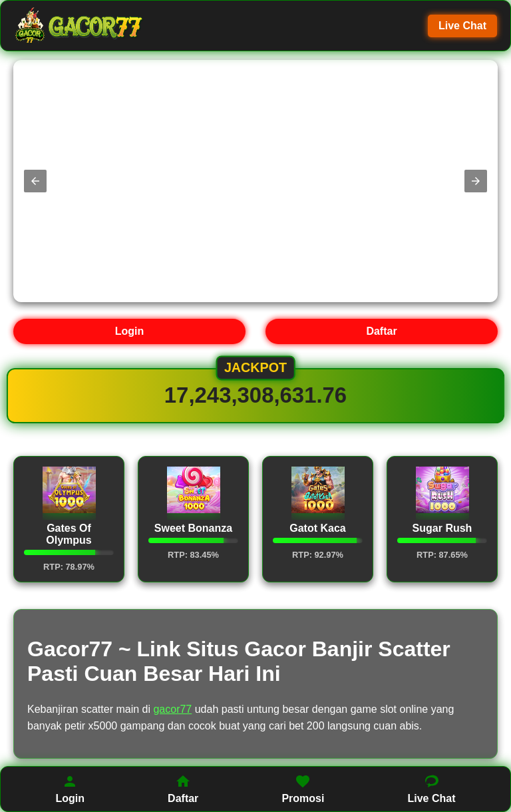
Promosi (303, 789)
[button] (35, 181)
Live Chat (462, 26)
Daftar (381, 331)
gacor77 (172, 709)
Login (130, 331)
